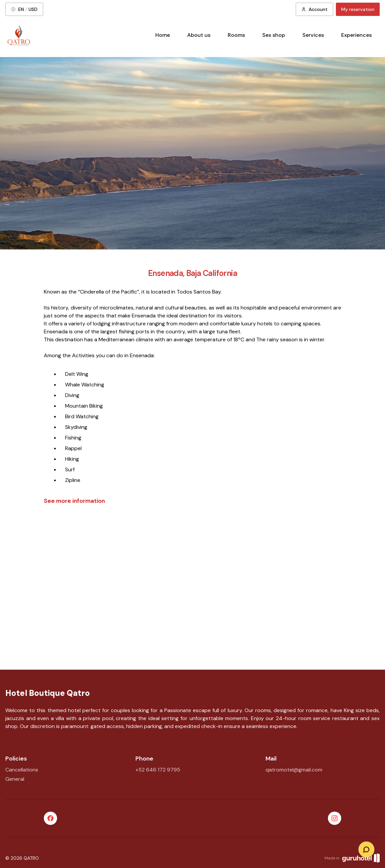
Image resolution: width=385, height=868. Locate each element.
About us (199, 35)
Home (163, 35)
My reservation (358, 9)
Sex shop (274, 35)
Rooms (236, 35)
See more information (74, 501)
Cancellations (22, 770)
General (15, 779)
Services (313, 35)
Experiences (356, 35)
